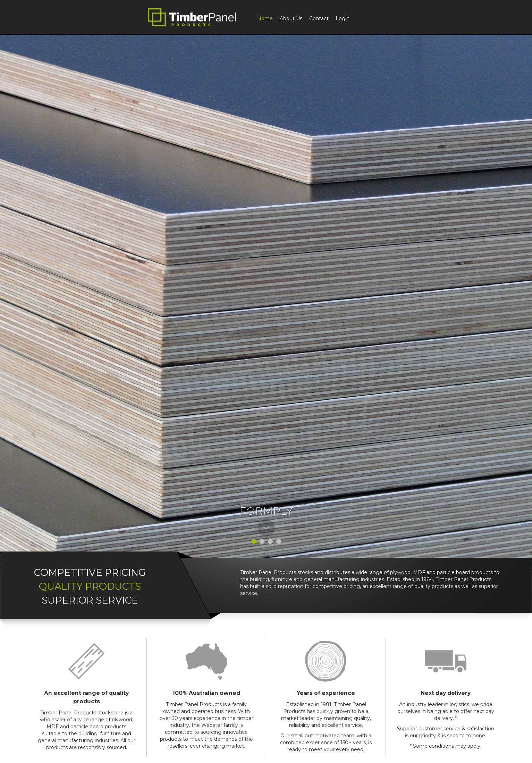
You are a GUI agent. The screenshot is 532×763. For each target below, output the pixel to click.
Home (265, 18)
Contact (319, 18)
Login (343, 18)
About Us (291, 18)
